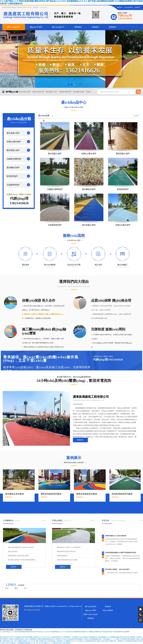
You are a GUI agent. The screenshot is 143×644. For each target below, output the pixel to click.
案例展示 (113, 27)
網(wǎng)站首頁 (14, 27)
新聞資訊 (78, 27)
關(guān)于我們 (36, 27)
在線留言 (137, 7)
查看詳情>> (9, 497)
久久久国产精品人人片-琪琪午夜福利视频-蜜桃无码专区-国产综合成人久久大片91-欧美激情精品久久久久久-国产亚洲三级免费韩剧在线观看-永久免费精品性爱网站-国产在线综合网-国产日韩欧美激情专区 (62, 632)
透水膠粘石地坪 (79, 92)
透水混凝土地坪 (25, 92)
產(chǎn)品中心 (58, 27)
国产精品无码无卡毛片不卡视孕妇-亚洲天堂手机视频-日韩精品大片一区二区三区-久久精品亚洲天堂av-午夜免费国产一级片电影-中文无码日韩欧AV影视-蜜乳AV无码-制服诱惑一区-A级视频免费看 (60, 637)
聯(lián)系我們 (108, 610)
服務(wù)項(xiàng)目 (91, 614)
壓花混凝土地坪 (51, 92)
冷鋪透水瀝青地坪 (65, 92)
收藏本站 (120, 7)
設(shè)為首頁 (128, 7)
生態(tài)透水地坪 (38, 92)
